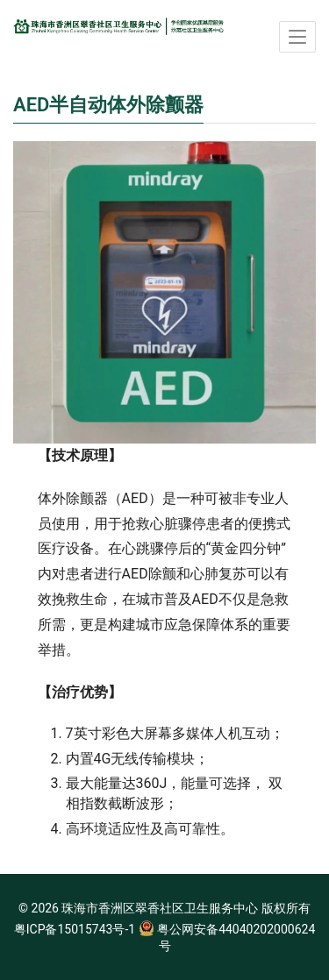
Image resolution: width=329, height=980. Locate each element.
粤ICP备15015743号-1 (75, 929)
